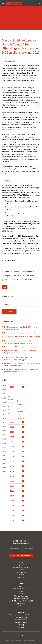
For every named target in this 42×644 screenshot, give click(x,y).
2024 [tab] (4, 394)
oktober (20, 411)
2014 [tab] (4, 435)
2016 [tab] (4, 427)
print (32, 276)
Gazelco (21, 593)
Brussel (21, 627)
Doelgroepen (21, 572)
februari (11, 399)
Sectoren (21, 584)
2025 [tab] (4, 390)
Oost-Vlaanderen (21, 617)
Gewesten (21, 612)
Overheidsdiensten (21, 598)
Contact (21, 577)
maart (10, 403)
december (21, 418)
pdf (6, 280)
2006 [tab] (4, 468)
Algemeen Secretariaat (21, 567)
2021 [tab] (4, 406)
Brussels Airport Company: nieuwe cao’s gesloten (22, 347)
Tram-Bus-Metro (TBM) (21, 589)
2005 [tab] (4, 472)
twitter (30, 280)
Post (21, 591)
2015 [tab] (4, 431)
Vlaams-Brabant (21, 622)
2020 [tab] (4, 410)
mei (10, 410)
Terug (5, 287)
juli (18, 401)
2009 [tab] (4, 455)
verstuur (20, 276)
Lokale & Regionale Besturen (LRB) (21, 601)
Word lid (21, 575)
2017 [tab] (4, 422)
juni (10, 413)
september (21, 408)
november (21, 415)
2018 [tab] (4, 418)
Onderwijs (21, 603)
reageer (8, 276)
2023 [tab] (4, 398)
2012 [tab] (4, 443)
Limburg (21, 625)
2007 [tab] (4, 463)
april (10, 406)
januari (11, 396)
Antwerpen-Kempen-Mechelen (21, 615)
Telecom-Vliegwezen (21, 596)
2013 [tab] (4, 439)
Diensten (21, 570)
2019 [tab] (4, 414)
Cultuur (21, 606)
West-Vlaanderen (21, 620)
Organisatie (21, 565)
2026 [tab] (4, 386)
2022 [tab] (4, 402)
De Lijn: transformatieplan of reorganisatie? (20, 333)
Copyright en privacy (21, 555)
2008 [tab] (4, 459)
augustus (20, 404)
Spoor (21, 586)
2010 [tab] (4, 451)
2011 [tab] (4, 447)
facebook (18, 280)
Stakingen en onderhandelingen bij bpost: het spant (22, 336)
